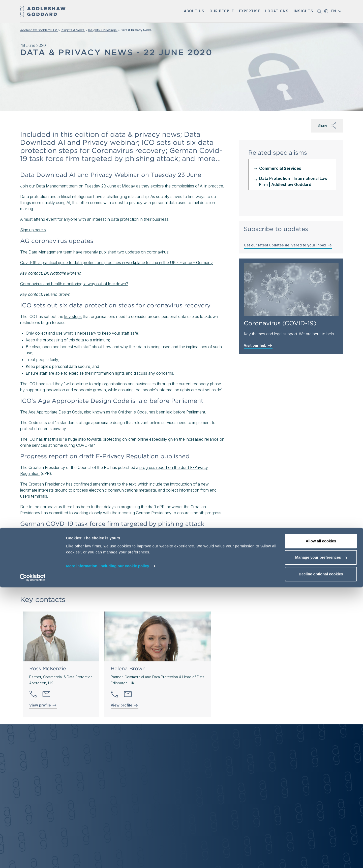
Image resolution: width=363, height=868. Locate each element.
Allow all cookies (321, 822)
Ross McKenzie (48, 668)
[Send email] (46, 694)
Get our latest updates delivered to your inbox (288, 245)
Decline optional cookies (321, 855)
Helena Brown (128, 668)
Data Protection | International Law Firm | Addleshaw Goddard (293, 181)
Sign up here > (33, 230)
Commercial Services (280, 168)
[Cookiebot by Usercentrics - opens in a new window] (33, 858)
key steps (73, 316)
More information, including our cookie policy (108, 846)
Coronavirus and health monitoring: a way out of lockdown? (74, 284)
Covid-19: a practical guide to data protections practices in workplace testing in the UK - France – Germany (116, 263)
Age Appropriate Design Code (55, 412)
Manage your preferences (321, 838)
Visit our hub (258, 345)
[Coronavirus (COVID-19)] (291, 289)
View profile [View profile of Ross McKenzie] (43, 705)
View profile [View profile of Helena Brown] (125, 705)
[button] (194, 11)
